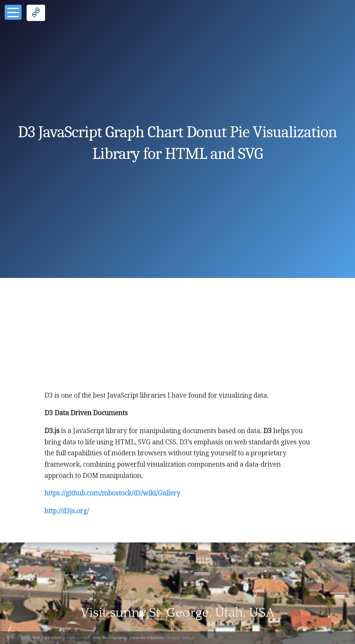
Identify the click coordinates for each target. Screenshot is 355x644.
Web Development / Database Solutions (128, 638)
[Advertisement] (178, 343)
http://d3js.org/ (67, 511)
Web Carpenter (46, 638)
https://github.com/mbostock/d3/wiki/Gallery (112, 493)
